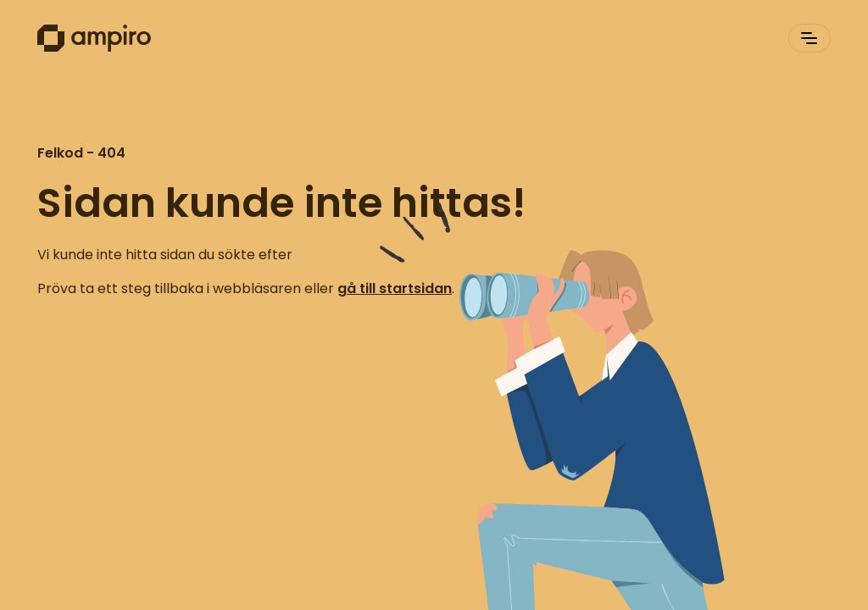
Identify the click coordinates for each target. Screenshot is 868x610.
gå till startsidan (395, 288)
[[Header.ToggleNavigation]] (810, 38)
